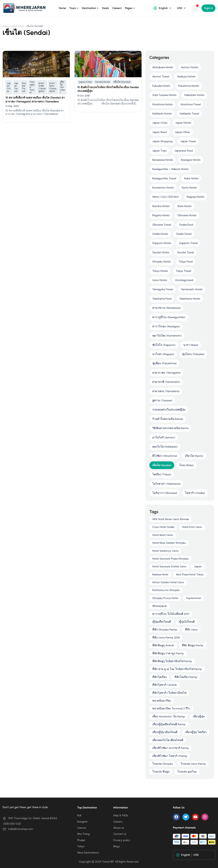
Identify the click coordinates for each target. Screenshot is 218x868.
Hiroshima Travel (191, 104)
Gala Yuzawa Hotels (164, 95)
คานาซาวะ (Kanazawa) (166, 308)
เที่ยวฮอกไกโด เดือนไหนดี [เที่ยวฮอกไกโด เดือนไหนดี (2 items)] (168, 740)
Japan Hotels (183, 123)
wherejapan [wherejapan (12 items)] (160, 606)
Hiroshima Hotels (162, 104)
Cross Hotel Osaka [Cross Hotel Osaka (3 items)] (163, 527)
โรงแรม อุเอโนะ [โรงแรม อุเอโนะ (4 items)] (187, 772)
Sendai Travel (24, 87)
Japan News (160, 132)
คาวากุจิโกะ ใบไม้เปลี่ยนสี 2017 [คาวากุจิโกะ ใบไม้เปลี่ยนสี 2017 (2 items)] (171, 614)
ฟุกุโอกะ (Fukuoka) (193, 354)
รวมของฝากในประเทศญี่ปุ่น (169, 410)
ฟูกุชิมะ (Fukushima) (164, 363)
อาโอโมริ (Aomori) (164, 437)
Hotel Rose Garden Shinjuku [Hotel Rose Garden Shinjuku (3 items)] (169, 543)
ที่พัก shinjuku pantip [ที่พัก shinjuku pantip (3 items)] (165, 630)
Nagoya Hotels (196, 197)
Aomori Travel (161, 76)
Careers (117, 8)
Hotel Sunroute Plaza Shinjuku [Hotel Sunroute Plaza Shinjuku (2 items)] (170, 559)
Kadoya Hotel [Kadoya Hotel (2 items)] (160, 574)
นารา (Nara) (191, 345)
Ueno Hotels (160, 280)
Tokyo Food (186, 262)
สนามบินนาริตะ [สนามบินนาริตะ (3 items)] (162, 701)
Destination (89, 8)
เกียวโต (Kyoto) (194, 456)
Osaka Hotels (160, 234)
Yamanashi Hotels (192, 289)
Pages (129, 8)
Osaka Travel (184, 234)
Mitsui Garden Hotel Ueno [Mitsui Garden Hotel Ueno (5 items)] (168, 582)
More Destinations (88, 853)
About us (119, 828)
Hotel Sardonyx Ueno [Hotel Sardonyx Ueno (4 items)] (165, 551)
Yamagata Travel (32, 87)
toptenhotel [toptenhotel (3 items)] (193, 598)
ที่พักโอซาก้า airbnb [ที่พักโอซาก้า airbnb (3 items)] (165, 685)
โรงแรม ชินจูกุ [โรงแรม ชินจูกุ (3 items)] (161, 772)
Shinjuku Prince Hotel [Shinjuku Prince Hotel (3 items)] (165, 598)
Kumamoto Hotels (163, 188)
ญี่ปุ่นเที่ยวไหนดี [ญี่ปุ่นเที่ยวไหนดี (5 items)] (162, 622)
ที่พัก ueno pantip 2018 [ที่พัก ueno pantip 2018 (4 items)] (166, 638)
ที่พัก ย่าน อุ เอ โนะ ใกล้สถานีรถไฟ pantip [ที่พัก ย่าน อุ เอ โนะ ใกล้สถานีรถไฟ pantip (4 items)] (177, 669)
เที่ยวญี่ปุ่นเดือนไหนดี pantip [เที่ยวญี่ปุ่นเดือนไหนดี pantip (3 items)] (169, 724)
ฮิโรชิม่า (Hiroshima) (165, 456)
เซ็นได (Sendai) (62, 87)
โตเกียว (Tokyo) (162, 474)
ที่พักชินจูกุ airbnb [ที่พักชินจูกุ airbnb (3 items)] (163, 645)
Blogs (116, 846)
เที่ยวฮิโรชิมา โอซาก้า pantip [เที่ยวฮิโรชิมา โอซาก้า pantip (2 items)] (170, 756)
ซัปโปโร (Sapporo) (164, 345)
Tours (73, 8)
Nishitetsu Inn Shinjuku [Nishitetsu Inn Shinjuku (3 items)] (166, 590)
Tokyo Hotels (160, 271)
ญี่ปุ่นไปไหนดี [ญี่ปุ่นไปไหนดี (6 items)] (187, 622)
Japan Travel (16, 87)
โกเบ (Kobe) (186, 465)
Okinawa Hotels (187, 215)
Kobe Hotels (191, 178)
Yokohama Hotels (190, 299)
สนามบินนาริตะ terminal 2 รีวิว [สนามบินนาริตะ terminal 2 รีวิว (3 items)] (171, 709)
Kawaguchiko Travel (164, 178)
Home (62, 8)
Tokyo (81, 846)
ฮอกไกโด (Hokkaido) (165, 447)
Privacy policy (122, 840)
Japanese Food (184, 151)
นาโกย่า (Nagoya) (163, 354)
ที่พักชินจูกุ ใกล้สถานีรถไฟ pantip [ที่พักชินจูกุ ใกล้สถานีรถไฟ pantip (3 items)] (172, 661)
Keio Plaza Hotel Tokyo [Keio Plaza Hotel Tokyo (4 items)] (190, 574)
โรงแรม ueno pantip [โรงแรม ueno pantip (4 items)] (193, 764)
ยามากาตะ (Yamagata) (42, 87)
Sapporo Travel (188, 243)
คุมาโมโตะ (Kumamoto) (167, 336)
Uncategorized (184, 280)
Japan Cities (18, 26)
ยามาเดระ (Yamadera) (53, 87)
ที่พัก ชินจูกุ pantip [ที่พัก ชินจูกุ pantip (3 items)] (193, 645)
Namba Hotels (161, 206)
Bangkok (82, 822)
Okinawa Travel (162, 225)
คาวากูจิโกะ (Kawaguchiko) (169, 317)
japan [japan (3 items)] (198, 566)
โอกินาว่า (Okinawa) (165, 493)
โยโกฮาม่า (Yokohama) (166, 484)
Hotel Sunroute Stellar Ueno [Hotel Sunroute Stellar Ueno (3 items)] (169, 566)
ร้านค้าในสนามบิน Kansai (168, 419)
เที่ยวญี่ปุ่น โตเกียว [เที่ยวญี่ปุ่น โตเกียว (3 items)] (196, 732)
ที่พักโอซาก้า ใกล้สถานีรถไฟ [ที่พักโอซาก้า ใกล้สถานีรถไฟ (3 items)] (169, 693)
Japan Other (183, 132)
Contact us (120, 834)
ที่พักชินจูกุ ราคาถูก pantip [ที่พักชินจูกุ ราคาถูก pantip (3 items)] (168, 653)
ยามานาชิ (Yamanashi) (166, 382)
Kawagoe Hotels (191, 160)
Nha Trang (83, 834)
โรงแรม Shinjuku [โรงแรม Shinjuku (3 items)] (162, 764)
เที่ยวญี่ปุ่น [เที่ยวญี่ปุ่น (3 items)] (199, 716)
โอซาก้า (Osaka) (195, 493)
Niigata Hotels (161, 215)
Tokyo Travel (184, 271)
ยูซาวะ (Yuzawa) (162, 400)
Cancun (82, 828)
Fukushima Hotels (189, 86)
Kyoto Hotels (189, 188)
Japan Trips (159, 151)
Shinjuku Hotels (162, 262)
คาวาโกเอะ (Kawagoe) (166, 326)
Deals (105, 8)
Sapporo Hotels (162, 243)
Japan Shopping (162, 141)
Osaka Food (186, 225)
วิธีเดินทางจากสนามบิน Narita (170, 428)
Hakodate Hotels (194, 95)
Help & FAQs (121, 815)
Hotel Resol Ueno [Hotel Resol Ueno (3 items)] (163, 535)
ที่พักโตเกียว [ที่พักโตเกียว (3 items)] (159, 677)
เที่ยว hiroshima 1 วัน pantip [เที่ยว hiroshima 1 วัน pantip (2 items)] (169, 716)
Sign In (208, 8)
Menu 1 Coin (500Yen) (166, 197)
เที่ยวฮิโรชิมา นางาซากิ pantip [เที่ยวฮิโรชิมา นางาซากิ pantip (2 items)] (170, 748)
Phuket (81, 840)
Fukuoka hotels (161, 86)
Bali (79, 815)
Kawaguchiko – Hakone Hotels (170, 169)
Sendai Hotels (103, 82)
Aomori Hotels (190, 67)
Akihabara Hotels (163, 67)
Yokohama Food (162, 299)
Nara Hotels (185, 206)
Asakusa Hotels (186, 76)
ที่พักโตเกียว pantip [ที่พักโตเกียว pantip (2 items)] (186, 677)
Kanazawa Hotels (163, 160)
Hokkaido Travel (189, 114)
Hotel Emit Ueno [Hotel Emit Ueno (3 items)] (192, 527)
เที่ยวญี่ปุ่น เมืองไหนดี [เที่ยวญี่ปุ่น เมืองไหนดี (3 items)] (165, 732)
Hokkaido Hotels (162, 114)
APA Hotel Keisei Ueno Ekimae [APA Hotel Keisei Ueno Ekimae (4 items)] (171, 519)
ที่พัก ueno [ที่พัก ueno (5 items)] (191, 630)
